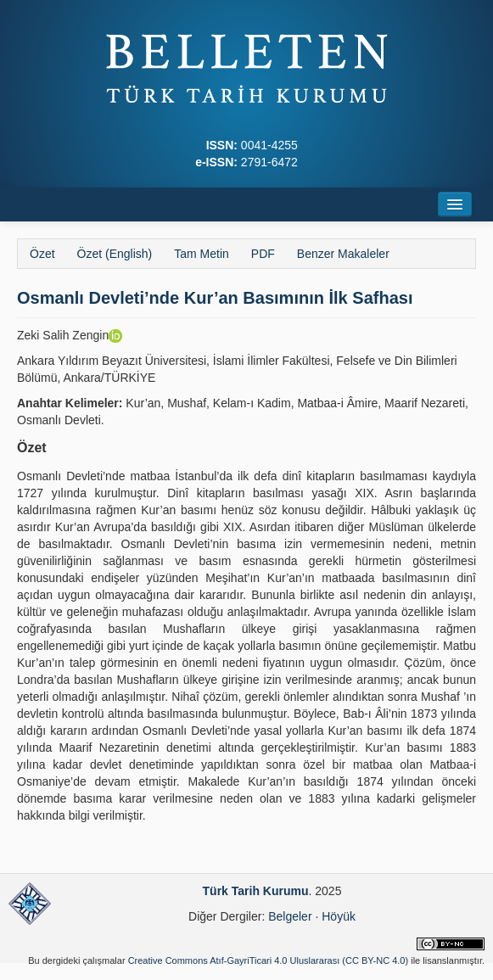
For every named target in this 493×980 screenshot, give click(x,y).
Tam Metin (202, 254)
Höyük (339, 916)
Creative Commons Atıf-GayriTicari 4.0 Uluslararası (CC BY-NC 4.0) (269, 960)
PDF (263, 254)
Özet (42, 254)
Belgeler (290, 916)
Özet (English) (115, 254)
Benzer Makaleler (343, 254)
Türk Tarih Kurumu (256, 891)
